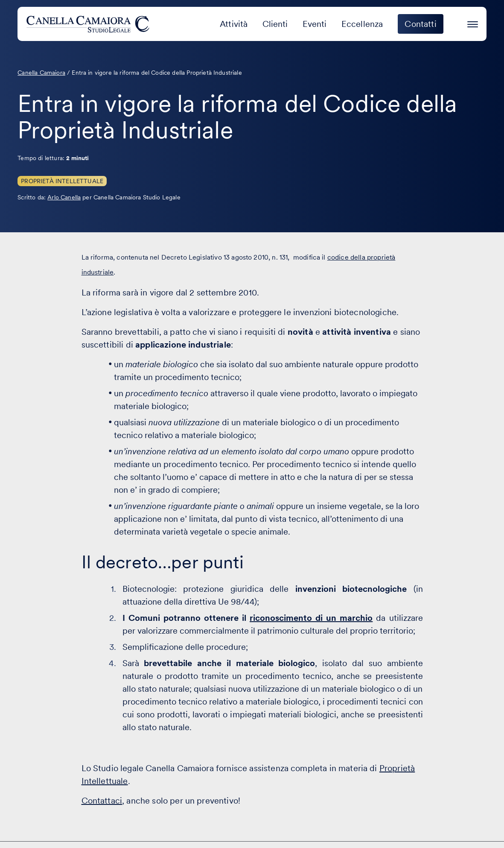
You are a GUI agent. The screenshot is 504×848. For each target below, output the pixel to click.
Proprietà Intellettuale (62, 181)
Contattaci (102, 801)
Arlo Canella (64, 197)
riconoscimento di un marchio (311, 618)
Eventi (315, 24)
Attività (234, 24)
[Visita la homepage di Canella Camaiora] (89, 24)
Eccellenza (362, 24)
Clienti (275, 24)
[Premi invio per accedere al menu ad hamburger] (473, 23)
